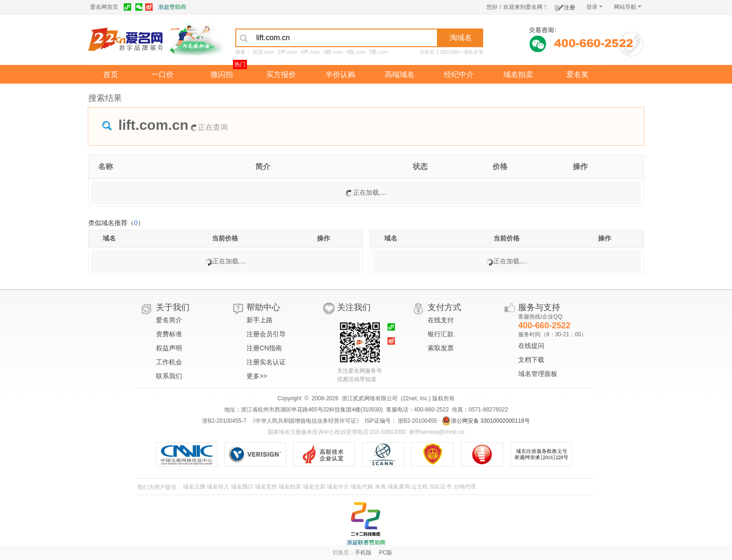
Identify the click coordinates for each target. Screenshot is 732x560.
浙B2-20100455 (417, 421)
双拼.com (263, 52)
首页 (111, 74)
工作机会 (169, 362)
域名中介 (338, 487)
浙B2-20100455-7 (224, 421)
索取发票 (441, 348)
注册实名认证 (266, 362)
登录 (595, 7)
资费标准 (169, 334)
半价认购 (340, 74)
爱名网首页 (104, 7)
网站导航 (628, 7)
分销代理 (465, 487)
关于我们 (173, 307)
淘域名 (461, 38)
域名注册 (194, 487)
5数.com (379, 52)
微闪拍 (222, 74)
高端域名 (400, 74)
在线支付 (441, 320)
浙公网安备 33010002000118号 (486, 421)
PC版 (386, 553)
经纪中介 (459, 74)
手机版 (363, 553)
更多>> (257, 376)
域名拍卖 (518, 74)
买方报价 (281, 74)
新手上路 (260, 320)
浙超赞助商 (172, 7)
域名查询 (399, 487)
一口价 (162, 74)
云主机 (420, 487)
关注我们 (354, 307)
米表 (380, 487)
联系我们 (169, 376)
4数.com (356, 52)
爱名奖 (577, 74)
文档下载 (531, 360)
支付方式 (444, 307)
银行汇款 (441, 334)
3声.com (287, 52)
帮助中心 (263, 307)
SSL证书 (441, 487)
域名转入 (218, 487)
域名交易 (314, 487)
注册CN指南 (264, 348)
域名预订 (242, 487)
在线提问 (531, 346)
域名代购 (362, 487)
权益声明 (169, 348)
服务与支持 (539, 307)
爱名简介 (169, 320)
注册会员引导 (266, 334)
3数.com (333, 52)
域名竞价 (266, 487)
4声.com (310, 52)
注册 (565, 6)
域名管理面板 (538, 374)
